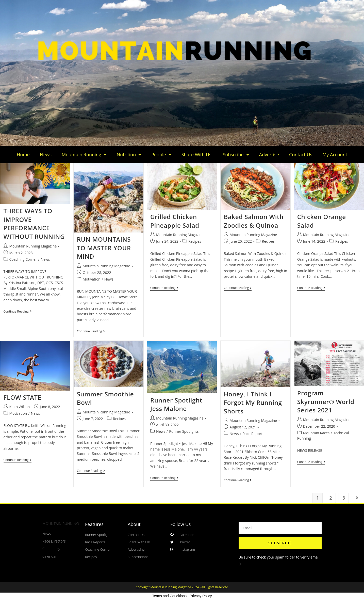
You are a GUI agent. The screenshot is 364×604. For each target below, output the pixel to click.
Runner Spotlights (184, 432)
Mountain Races (316, 433)
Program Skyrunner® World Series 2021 (326, 402)
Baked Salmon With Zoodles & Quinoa (254, 221)
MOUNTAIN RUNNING (61, 524)
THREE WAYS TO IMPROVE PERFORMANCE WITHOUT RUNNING (34, 224)
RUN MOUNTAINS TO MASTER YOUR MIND (104, 248)
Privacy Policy (201, 596)
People (161, 154)
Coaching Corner (23, 259)
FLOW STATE (22, 398)
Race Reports (253, 434)
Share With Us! (197, 154)
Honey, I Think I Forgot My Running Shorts (253, 403)
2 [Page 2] (331, 498)
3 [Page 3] (344, 498)
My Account (335, 154)
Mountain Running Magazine (33, 246)
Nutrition (129, 154)
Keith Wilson (20, 407)
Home (23, 154)
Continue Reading (18, 312)
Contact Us (301, 154)
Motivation (92, 279)
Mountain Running (84, 154)
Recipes (195, 241)
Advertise (269, 154)
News (46, 154)
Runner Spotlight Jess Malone (176, 405)
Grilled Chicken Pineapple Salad (175, 221)
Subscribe (236, 154)
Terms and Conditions (169, 596)
